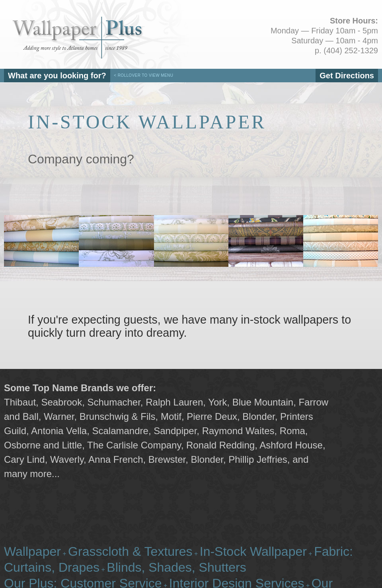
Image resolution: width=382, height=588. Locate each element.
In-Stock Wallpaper (253, 551)
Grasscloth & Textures (130, 551)
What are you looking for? (57, 76)
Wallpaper (32, 551)
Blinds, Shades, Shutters (176, 567)
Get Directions (347, 76)
